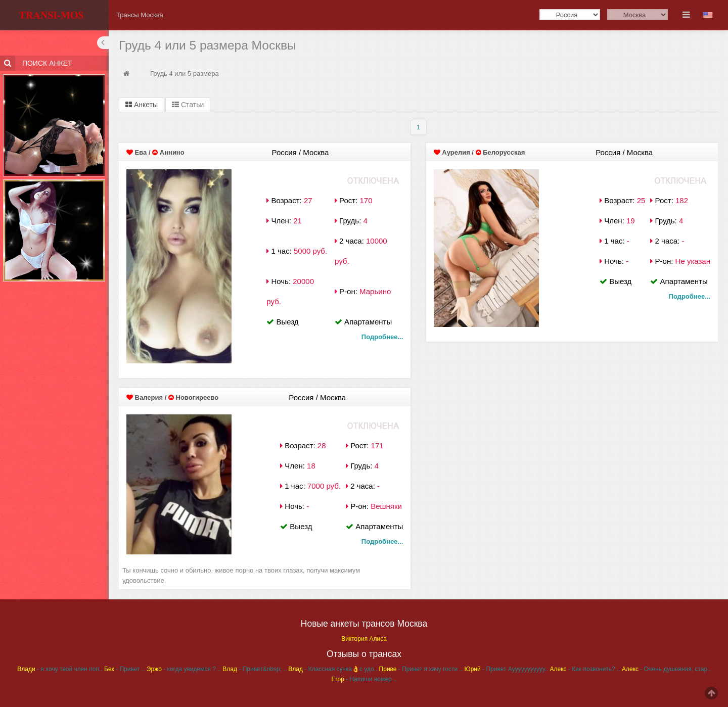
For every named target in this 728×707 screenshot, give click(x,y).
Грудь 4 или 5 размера (185, 74)
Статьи (188, 105)
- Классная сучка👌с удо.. (333, 669)
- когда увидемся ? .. (184, 669)
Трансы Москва (140, 15)
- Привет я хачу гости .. (421, 669)
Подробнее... (382, 337)
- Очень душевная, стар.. (666, 669)
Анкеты (142, 105)
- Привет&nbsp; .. (255, 669)
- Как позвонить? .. (585, 669)
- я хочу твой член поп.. (60, 669)
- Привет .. (125, 669)
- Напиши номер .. (364, 679)
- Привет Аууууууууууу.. (507, 669)
